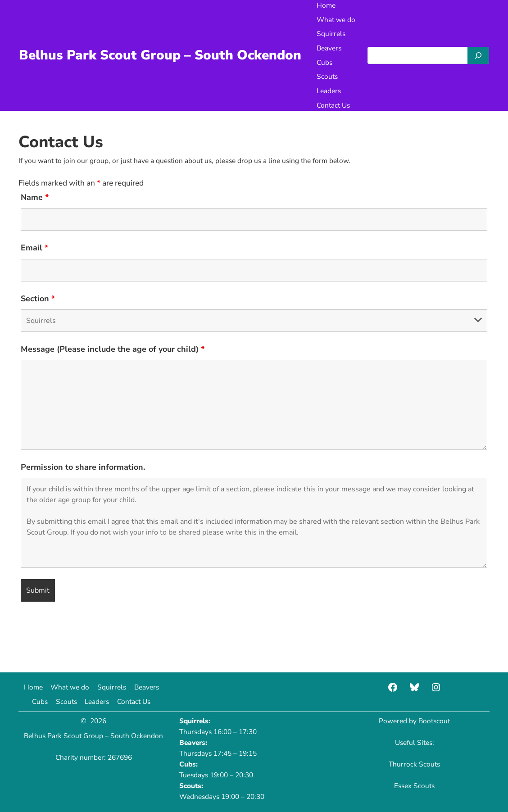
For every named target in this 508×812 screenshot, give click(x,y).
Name (35, 197)
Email (34, 248)
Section (38, 299)
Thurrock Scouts (414, 764)
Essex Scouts (414, 786)
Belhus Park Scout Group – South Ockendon (160, 55)
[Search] (478, 55)
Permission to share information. (83, 467)
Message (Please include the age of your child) (113, 349)
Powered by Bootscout (414, 721)
